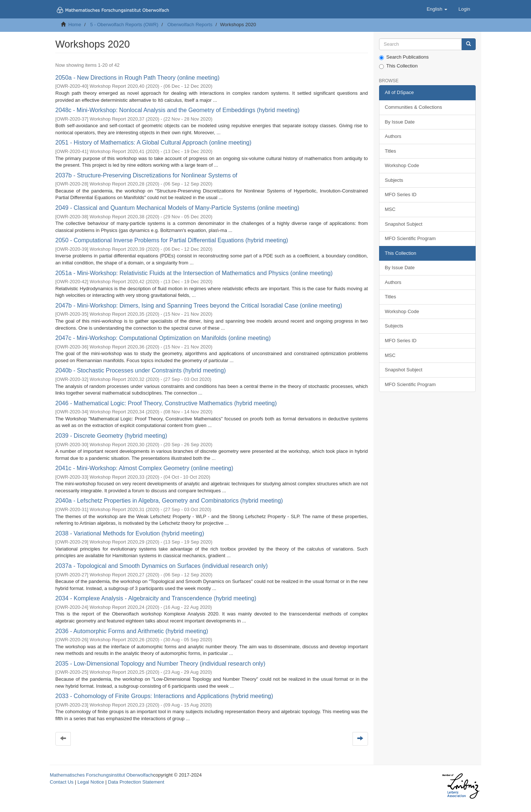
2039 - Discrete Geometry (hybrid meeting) (111, 436)
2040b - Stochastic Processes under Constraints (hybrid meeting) (140, 370)
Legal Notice (91, 782)
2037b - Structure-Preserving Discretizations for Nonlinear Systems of (146, 175)
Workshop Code (402, 165)
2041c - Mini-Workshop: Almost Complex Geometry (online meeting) (144, 468)
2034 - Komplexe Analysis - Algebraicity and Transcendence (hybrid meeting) (156, 598)
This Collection (398, 66)
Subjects (394, 180)
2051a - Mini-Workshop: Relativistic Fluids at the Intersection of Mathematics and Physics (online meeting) (194, 273)
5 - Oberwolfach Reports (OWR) (124, 25)
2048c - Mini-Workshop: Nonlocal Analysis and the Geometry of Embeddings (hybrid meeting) (177, 110)
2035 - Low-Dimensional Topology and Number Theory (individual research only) (160, 664)
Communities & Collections (414, 107)
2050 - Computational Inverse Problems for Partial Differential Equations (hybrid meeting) (172, 240)
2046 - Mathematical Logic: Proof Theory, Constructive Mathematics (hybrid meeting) (166, 403)
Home (75, 25)
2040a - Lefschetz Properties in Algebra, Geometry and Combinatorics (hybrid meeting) (169, 501)
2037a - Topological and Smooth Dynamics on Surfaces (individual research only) (162, 566)
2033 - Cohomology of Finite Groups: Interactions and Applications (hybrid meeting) (164, 696)
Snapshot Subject (404, 224)
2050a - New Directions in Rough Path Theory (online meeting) (137, 78)
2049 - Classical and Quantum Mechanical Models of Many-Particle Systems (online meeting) (177, 208)
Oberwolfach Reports (190, 25)
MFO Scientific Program (410, 238)
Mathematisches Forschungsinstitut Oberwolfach (101, 775)
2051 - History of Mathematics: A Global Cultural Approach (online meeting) (153, 143)
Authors (393, 136)
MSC (390, 209)
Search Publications (404, 57)
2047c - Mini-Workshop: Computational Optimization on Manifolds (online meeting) (163, 338)
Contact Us (62, 782)
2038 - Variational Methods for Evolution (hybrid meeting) (130, 533)
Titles (391, 151)
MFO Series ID (401, 195)
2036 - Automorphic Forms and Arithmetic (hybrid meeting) (132, 631)
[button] (437, 9)
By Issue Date (400, 122)
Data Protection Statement (136, 782)
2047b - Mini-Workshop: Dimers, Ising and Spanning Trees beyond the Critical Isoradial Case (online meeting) (199, 306)
